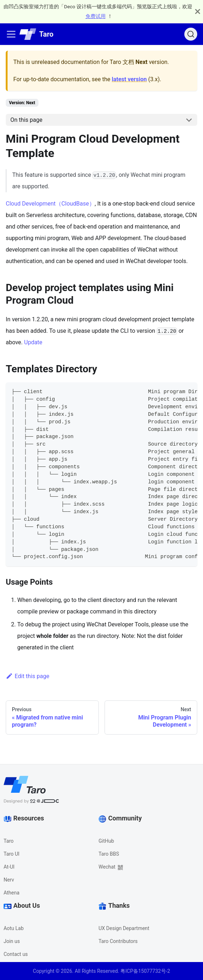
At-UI (9, 867)
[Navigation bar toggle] (11, 34)
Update (33, 342)
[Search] (191, 34)
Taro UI (11, 854)
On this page (26, 120)
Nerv (9, 880)
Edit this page (27, 676)
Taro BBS (109, 854)
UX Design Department (124, 928)
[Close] (198, 11)
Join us (12, 941)
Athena (11, 893)
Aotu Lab (14, 928)
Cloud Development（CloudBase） (50, 204)
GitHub (106, 841)
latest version (129, 79)
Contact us (16, 954)
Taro (9, 841)
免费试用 (96, 16)
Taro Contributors (118, 941)
